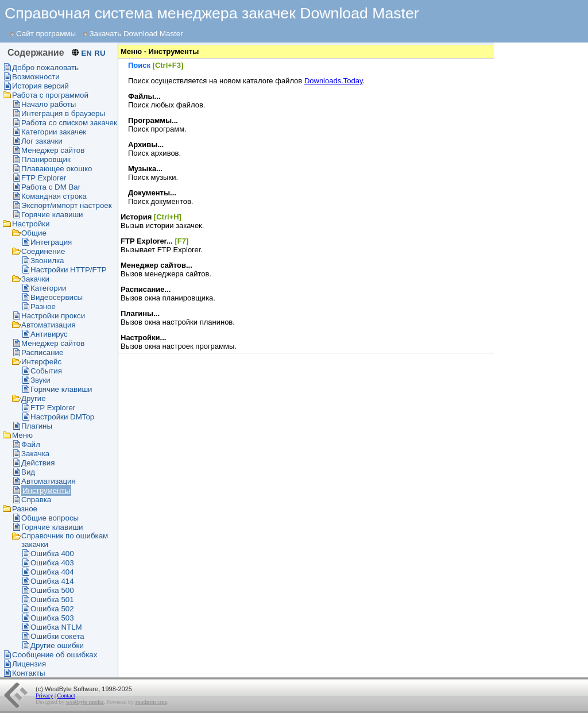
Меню (22, 435)
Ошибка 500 (52, 590)
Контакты (29, 673)
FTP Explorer (44, 178)
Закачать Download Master (136, 34)
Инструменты (46, 490)
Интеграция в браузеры (63, 113)
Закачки (35, 279)
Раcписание (42, 352)
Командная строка (54, 196)
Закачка (35, 454)
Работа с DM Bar (51, 187)
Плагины (37, 426)
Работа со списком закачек (69, 123)
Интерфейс (41, 362)
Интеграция (51, 242)
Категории (49, 288)
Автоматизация (49, 325)
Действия (38, 463)
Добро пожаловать (45, 68)
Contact (66, 695)
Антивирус (49, 334)
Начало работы (49, 104)
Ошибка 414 (52, 581)
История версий (40, 86)
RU (100, 53)
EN (86, 53)
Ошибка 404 (52, 572)
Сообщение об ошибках (55, 655)
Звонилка (47, 261)
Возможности (36, 77)
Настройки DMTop (62, 417)
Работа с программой (50, 95)
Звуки (40, 380)
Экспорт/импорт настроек (67, 205)
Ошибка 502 (52, 609)
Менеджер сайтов (53, 150)
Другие (34, 398)
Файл (31, 444)
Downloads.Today (334, 81)
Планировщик (46, 159)
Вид (28, 472)
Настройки (31, 224)
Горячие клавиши (52, 215)
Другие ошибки (57, 645)
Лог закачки (42, 141)
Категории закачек (54, 132)
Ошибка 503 (52, 618)
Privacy (45, 695)
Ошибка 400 (52, 554)
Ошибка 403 (52, 563)
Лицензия (29, 664)
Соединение (43, 251)
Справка (36, 500)
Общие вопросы (50, 518)
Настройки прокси (53, 316)
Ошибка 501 (52, 600)
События (46, 371)
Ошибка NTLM (56, 627)
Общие (34, 233)
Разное (43, 307)
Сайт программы (46, 34)
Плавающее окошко (57, 169)
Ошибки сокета (57, 636)
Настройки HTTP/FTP (69, 270)
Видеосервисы (57, 297)
